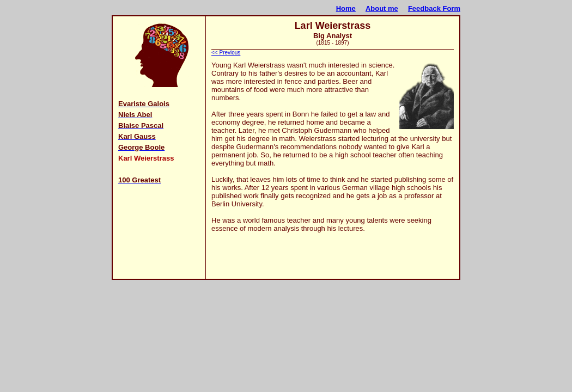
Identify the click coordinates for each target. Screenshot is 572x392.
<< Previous (226, 53)
